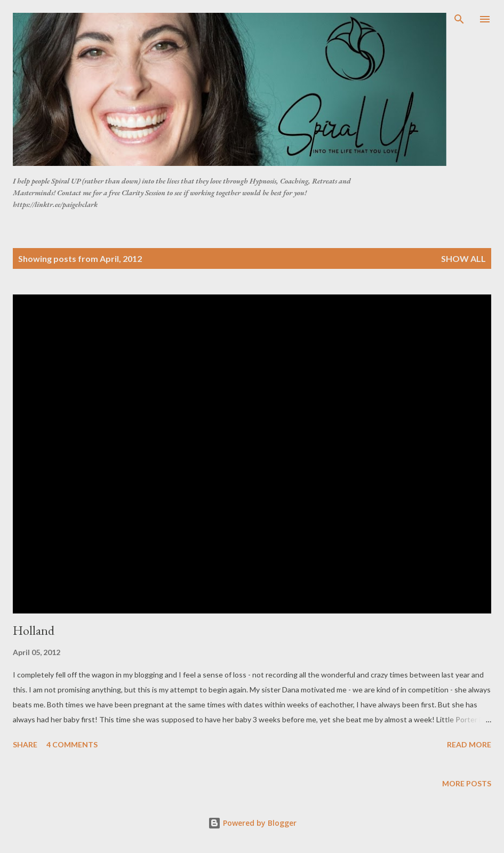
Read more (469, 744)
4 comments (72, 744)
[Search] (459, 19)
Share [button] (25, 744)
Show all (463, 258)
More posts (467, 783)
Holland (34, 630)
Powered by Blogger (252, 823)
